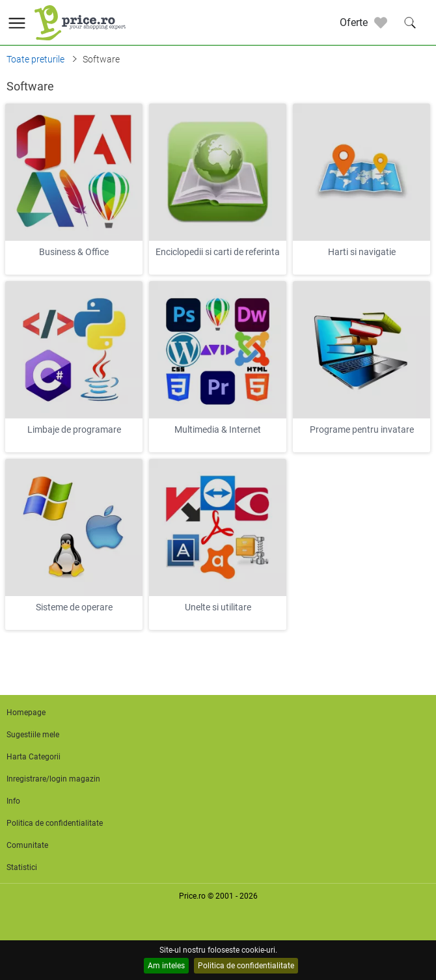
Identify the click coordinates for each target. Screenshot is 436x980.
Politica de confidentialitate (246, 966)
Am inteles (166, 966)
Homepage (26, 713)
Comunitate (27, 845)
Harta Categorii (34, 757)
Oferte (354, 22)
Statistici (22, 867)
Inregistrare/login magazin (53, 779)
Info (13, 801)
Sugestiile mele (33, 735)
